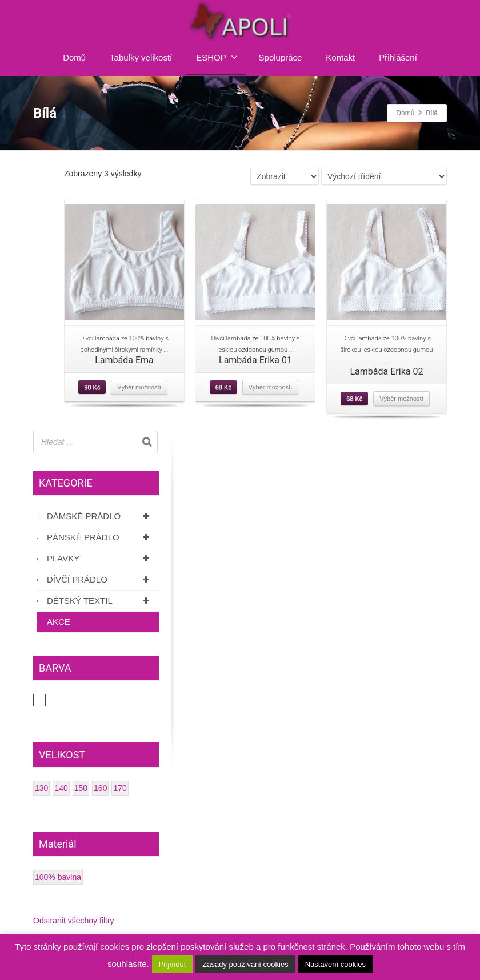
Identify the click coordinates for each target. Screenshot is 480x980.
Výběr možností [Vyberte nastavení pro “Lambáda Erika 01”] (270, 387)
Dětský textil (100, 601)
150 (81, 788)
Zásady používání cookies (245, 964)
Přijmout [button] (173, 964)
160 (100, 788)
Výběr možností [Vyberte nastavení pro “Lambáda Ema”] (139, 387)
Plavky (100, 558)
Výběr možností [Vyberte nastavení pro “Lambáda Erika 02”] (401, 399)
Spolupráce (281, 57)
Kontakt (340, 57)
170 (120, 788)
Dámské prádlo (100, 516)
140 (61, 788)
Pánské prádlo (100, 537)
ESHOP (217, 57)
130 (41, 788)
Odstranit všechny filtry (74, 921)
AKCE (59, 622)
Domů (74, 57)
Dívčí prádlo (100, 579)
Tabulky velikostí (141, 57)
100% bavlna (58, 877)
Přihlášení (398, 57)
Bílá (45, 700)
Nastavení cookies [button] (335, 964)
